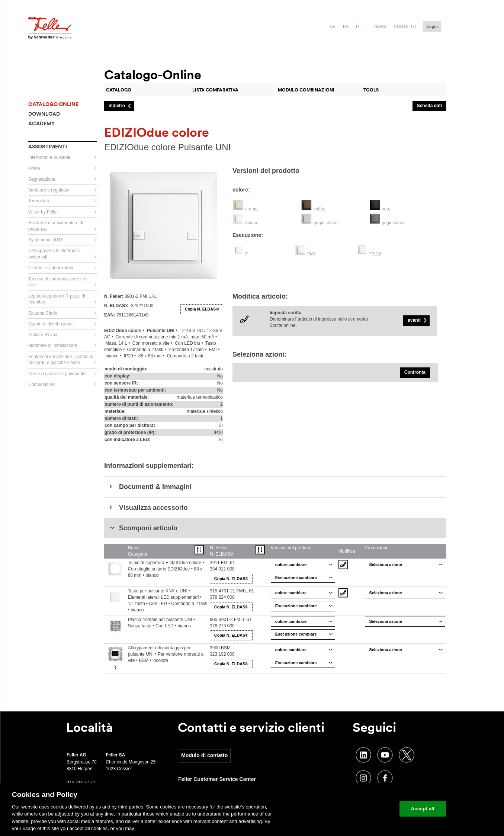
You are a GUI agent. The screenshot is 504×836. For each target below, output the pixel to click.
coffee (320, 209)
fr (346, 26)
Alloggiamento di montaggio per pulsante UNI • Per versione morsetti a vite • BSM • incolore (166, 654)
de (333, 26)
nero (386, 209)
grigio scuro (393, 223)
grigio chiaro (326, 223)
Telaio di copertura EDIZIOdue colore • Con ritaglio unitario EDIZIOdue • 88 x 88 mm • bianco (166, 569)
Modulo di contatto (204, 755)
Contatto (405, 26)
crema (251, 209)
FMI (311, 254)
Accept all (423, 809)
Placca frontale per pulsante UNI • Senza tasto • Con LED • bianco (161, 623)
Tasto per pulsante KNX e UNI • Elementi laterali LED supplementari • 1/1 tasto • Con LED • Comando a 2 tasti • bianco (168, 600)
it (358, 26)
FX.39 (375, 254)
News (380, 26)
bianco (252, 223)
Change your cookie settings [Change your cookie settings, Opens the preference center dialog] (359, 809)
